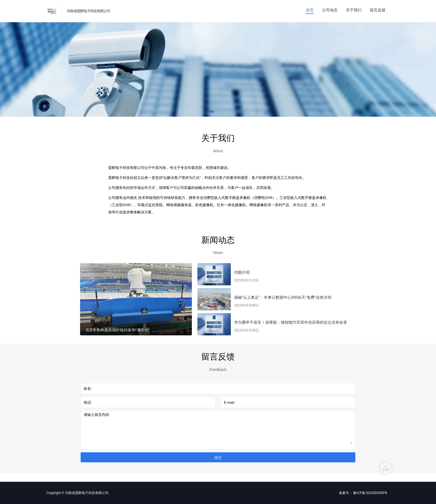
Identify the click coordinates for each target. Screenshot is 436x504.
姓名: (88, 389)
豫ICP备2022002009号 (370, 493)
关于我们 (354, 10)
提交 (218, 457)
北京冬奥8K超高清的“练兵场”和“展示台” (117, 330)
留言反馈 (378, 10)
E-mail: (229, 402)
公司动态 (330, 10)
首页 (310, 10)
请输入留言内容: (97, 415)
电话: (88, 402)
